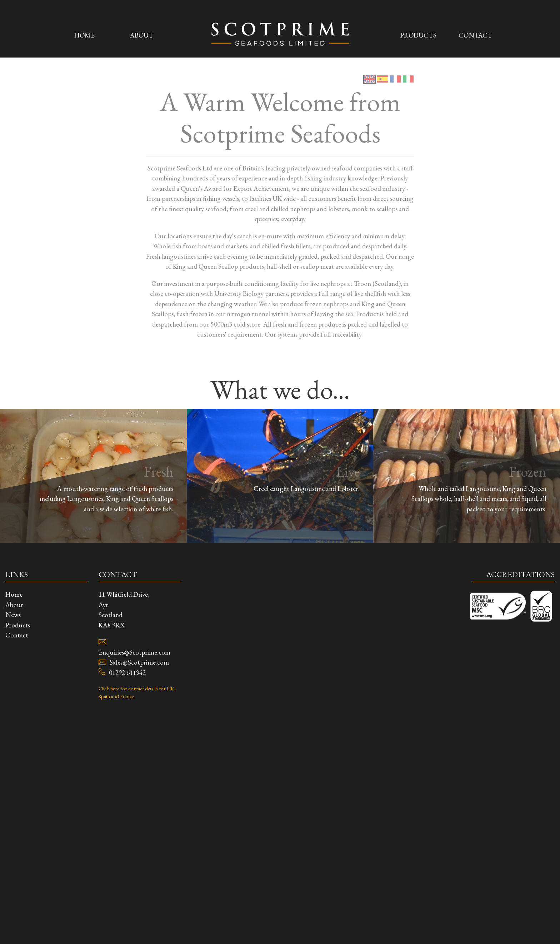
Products (418, 32)
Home (84, 32)
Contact (475, 32)
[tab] (370, 924)
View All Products (280, 305)
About (142, 32)
